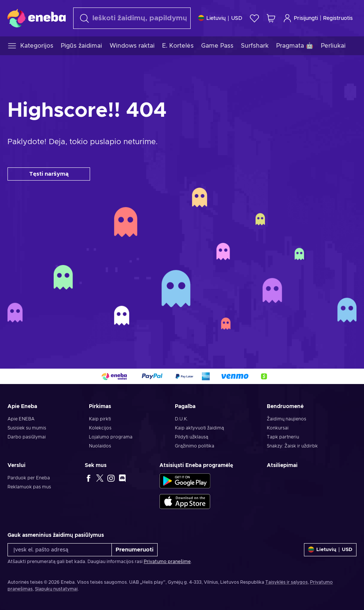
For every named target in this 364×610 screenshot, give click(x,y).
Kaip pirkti (100, 419)
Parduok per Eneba (29, 478)
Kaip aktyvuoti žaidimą (199, 428)
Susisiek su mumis (27, 428)
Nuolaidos (100, 446)
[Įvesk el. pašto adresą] (60, 550)
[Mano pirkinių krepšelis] (271, 18)
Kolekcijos (100, 428)
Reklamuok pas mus (29, 487)
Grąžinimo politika (195, 446)
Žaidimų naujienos (287, 419)
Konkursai (278, 428)
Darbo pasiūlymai (27, 437)
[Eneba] (37, 18)
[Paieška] (132, 18)
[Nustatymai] (220, 18)
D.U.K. (181, 419)
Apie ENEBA (21, 419)
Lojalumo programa (111, 437)
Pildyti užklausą (192, 437)
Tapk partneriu (283, 437)
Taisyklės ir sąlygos (287, 582)
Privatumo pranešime (167, 562)
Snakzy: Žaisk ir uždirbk (292, 446)
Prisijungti (300, 18)
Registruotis (338, 18)
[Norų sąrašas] (254, 18)
